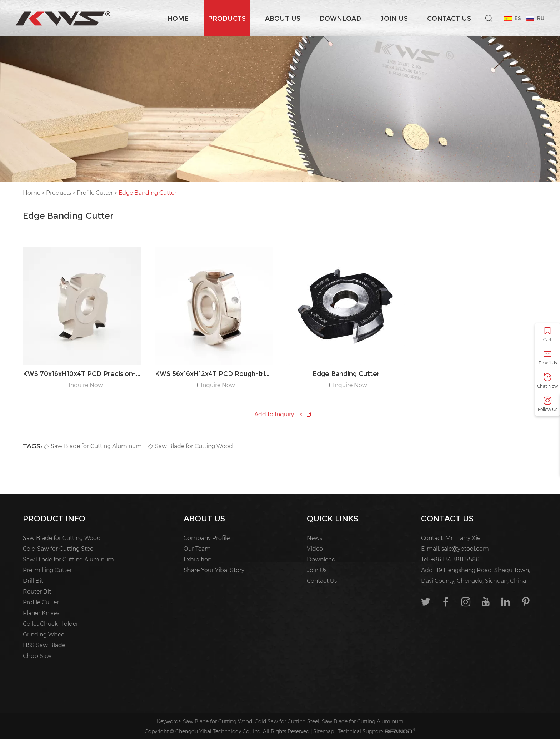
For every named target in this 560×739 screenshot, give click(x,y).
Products (227, 19)
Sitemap (324, 731)
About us (283, 19)
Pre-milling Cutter (47, 570)
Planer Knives (41, 613)
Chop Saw (37, 656)
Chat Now (547, 381)
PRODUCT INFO (54, 519)
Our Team (197, 549)
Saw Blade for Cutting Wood (191, 446)
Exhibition (197, 559)
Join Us (394, 19)
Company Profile (207, 538)
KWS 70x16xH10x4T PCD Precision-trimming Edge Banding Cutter (82, 374)
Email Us (547, 358)
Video (315, 549)
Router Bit (37, 592)
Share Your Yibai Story (214, 570)
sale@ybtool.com (465, 549)
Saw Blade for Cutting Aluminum (93, 446)
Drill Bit (33, 581)
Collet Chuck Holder (51, 624)
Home (178, 19)
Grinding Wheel (44, 634)
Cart (547, 335)
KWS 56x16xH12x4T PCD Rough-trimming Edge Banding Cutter (214, 374)
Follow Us (547, 404)
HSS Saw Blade (44, 645)
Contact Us (449, 19)
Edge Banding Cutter (147, 193)
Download (340, 19)
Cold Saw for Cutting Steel (59, 549)
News (314, 538)
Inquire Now (86, 385)
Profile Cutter (95, 193)
